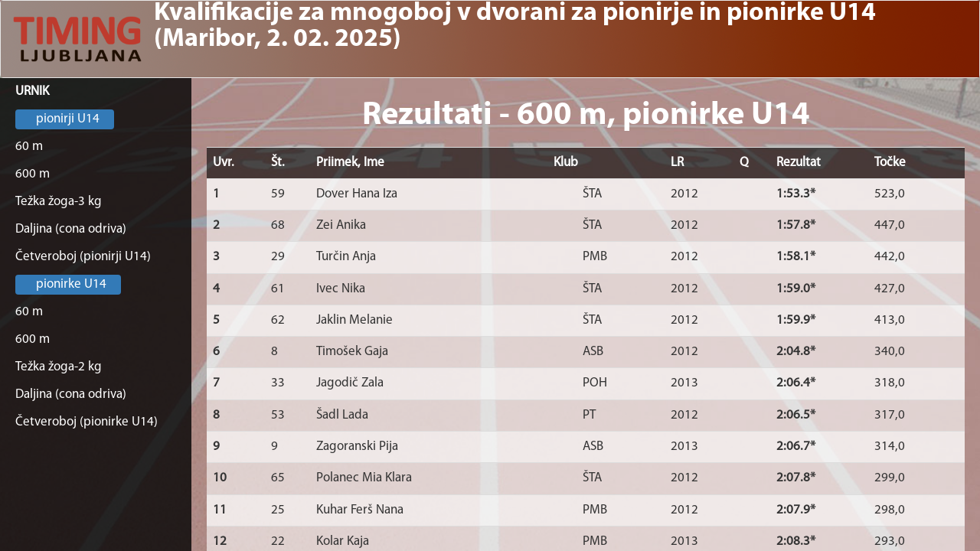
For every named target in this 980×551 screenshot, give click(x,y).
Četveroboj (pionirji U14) (83, 257)
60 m (29, 147)
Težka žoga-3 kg (59, 202)
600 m (33, 174)
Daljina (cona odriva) (71, 229)
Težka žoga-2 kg (59, 367)
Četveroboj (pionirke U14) (87, 422)
